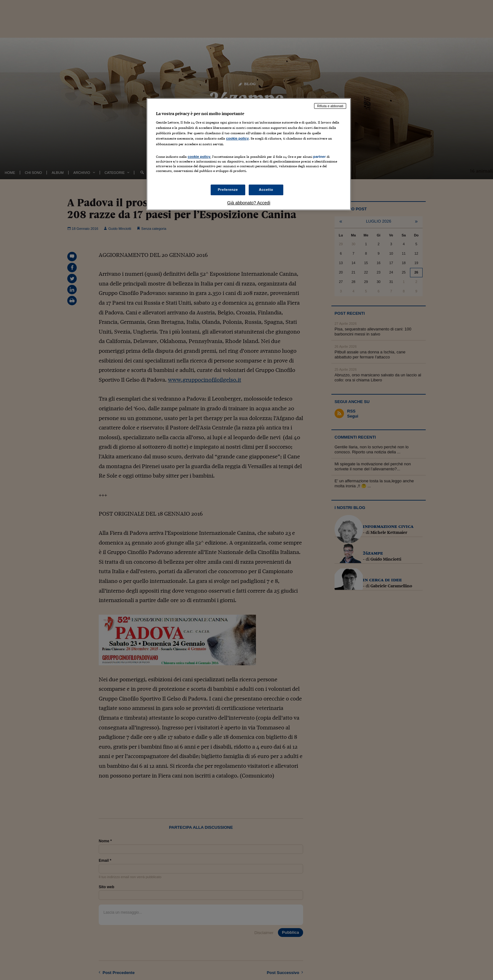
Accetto (266, 190)
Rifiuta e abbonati (330, 106)
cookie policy (237, 138)
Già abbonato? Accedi (249, 203)
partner (319, 157)
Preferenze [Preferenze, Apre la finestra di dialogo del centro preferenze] (228, 190)
